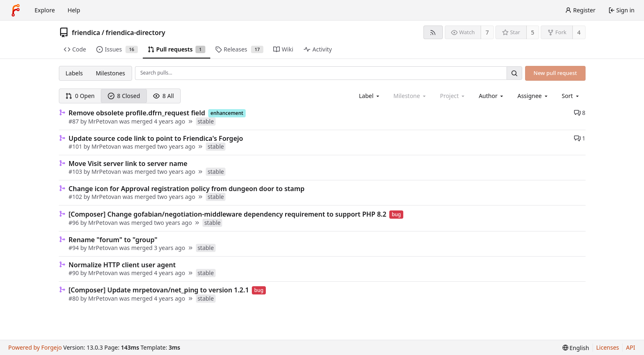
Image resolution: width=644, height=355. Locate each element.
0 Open (80, 96)
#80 (75, 298)
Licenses (608, 347)
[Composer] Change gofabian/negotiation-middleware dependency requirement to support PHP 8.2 (228, 214)
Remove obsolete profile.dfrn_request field (137, 113)
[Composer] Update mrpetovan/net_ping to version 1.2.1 (159, 290)
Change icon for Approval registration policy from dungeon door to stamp (187, 189)
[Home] (16, 10)
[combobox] (370, 96)
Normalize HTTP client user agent (122, 265)
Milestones (110, 73)
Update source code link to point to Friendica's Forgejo (156, 138)
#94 (75, 248)
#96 (75, 223)
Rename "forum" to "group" (113, 240)
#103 (76, 172)
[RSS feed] (433, 32)
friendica (86, 33)
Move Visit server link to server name (128, 163)
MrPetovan (103, 121)
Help (74, 10)
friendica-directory (136, 33)
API (630, 347)
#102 (76, 197)
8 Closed (124, 96)
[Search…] (514, 73)
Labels (74, 73)
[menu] (571, 96)
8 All (164, 96)
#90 (75, 273)
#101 (76, 146)
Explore (45, 10)
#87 (75, 121)
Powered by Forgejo (35, 347)
